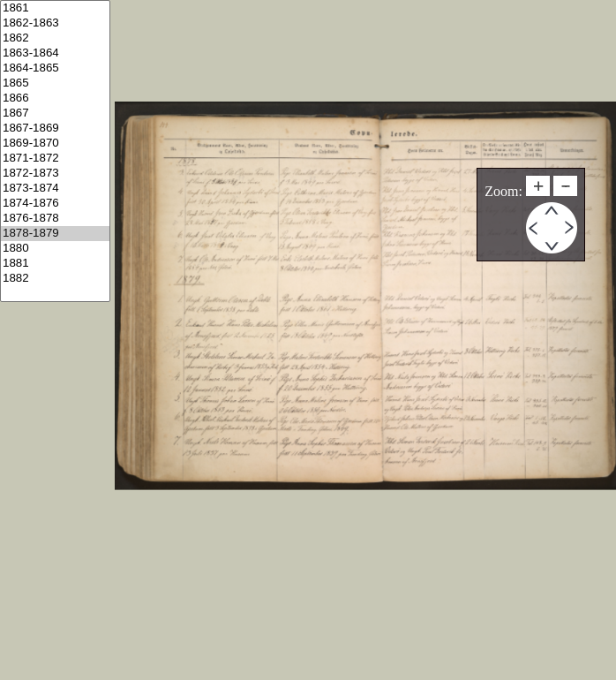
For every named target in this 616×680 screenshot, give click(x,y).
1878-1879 (55, 234)
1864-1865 (55, 68)
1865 (55, 83)
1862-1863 (55, 23)
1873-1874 (55, 189)
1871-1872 (55, 159)
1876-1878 (55, 219)
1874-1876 (55, 204)
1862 (55, 38)
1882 (55, 279)
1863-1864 (55, 53)
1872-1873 (55, 174)
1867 (55, 113)
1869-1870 (55, 144)
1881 (55, 264)
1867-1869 (55, 128)
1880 (55, 249)
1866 (55, 98)
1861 (55, 8)
